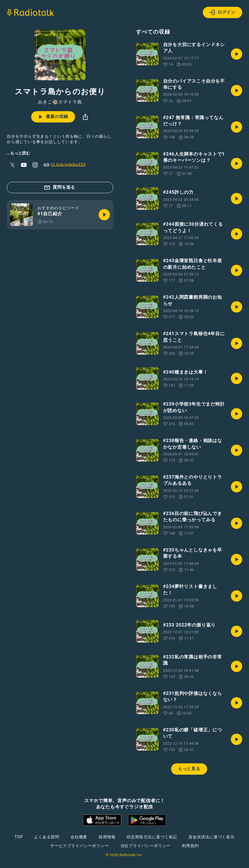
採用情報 (107, 837)
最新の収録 (53, 117)
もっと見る (189, 769)
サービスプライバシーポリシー (79, 846)
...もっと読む (18, 153)
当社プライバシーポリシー (146, 846)
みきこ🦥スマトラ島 (60, 102)
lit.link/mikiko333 (64, 165)
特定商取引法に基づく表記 (152, 837)
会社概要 (79, 837)
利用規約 (190, 846)
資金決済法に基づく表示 (211, 837)
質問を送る (59, 188)
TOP (19, 837)
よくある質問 (47, 837)
